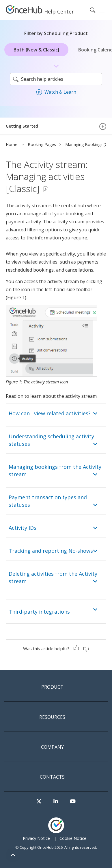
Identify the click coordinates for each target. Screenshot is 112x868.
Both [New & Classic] (36, 50)
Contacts (52, 777)
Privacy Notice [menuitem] (36, 838)
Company (52, 747)
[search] (56, 79)
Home (12, 144)
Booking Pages (42, 144)
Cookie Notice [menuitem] (73, 838)
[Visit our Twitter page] (39, 802)
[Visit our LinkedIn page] (56, 802)
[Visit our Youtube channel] (73, 802)
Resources (52, 717)
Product (52, 687)
